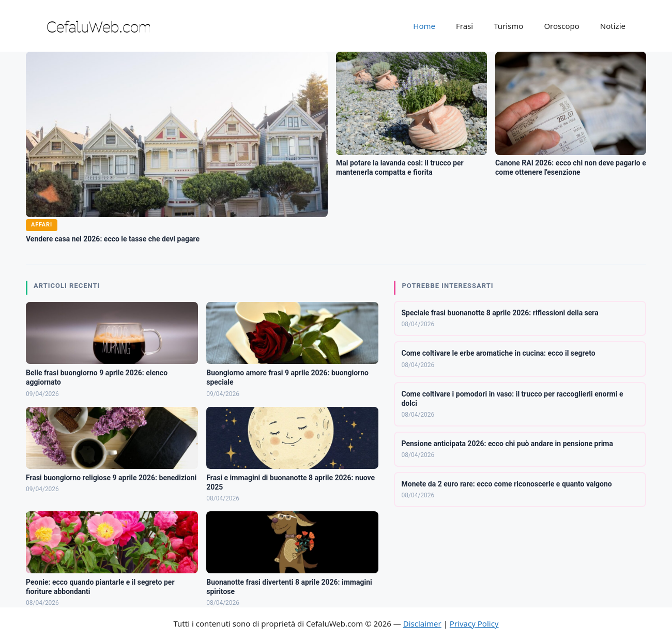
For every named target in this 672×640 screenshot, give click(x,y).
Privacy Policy (474, 623)
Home (424, 26)
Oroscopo (561, 26)
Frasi (464, 26)
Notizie (613, 26)
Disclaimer (422, 623)
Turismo (508, 26)
